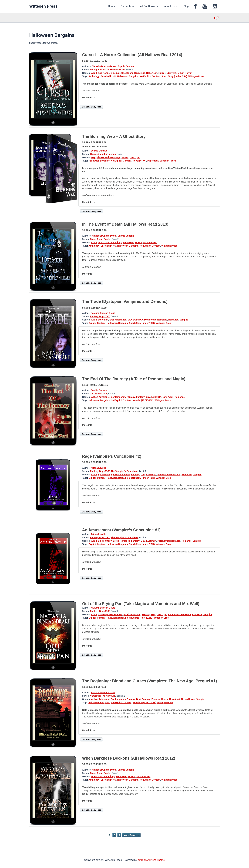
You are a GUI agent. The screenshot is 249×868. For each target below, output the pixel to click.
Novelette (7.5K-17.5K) (141, 618)
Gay (93, 157)
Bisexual (115, 73)
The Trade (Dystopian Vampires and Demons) (125, 301)
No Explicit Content (150, 76)
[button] (217, 18)
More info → (89, 98)
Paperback (153, 161)
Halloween (152, 73)
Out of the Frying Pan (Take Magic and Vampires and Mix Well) (141, 604)
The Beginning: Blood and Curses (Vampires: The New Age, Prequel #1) (150, 681)
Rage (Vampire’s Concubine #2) (112, 456)
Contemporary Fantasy (123, 397)
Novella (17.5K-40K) (143, 400)
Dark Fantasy (143, 699)
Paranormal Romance (156, 320)
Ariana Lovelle (98, 468)
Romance (173, 320)
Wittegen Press (43, 6)
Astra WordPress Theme (151, 860)
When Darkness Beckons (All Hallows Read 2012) (129, 758)
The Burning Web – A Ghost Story (114, 136)
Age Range (104, 73)
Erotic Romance (118, 320)
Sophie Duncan (126, 66)
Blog (189, 6)
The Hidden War (99, 394)
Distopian (103, 320)
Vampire (184, 320)
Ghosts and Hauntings (133, 73)
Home (117, 6)
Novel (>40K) (139, 161)
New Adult (168, 397)
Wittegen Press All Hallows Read (107, 70)
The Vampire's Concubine (124, 471)
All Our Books (153, 6)
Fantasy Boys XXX (100, 316)
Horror (162, 73)
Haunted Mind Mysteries (103, 154)
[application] (161, 6)
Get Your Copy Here (91, 107)
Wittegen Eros (163, 323)
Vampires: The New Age (103, 696)
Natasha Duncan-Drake (104, 66)
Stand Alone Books (100, 239)
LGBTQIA (172, 73)
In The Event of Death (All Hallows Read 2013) (125, 224)
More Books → (131, 835)
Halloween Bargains (128, 76)
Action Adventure (100, 397)
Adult (94, 73)
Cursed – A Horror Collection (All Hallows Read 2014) (132, 55)
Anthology (94, 76)
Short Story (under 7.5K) (174, 76)
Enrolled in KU (108, 76)
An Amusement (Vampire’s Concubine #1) (121, 530)
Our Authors (132, 6)
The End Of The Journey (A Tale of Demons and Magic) (134, 379)
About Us (174, 6)
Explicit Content (97, 323)
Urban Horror (185, 73)
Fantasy (140, 397)
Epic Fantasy (105, 475)
